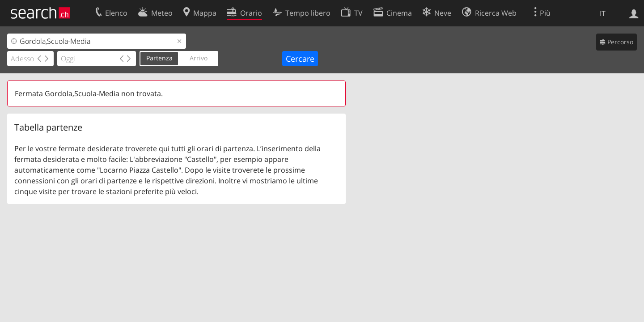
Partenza (159, 58)
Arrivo (199, 58)
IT (603, 13)
